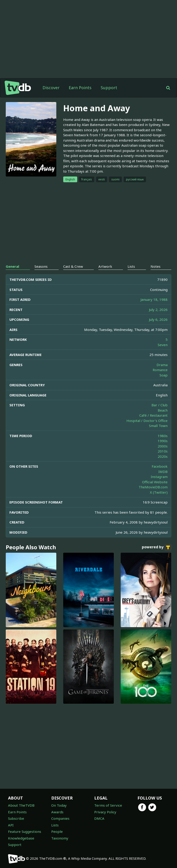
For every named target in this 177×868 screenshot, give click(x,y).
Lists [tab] (131, 266)
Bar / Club (160, 405)
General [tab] (12, 266)
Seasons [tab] (41, 266)
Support (109, 88)
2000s (163, 446)
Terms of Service (108, 805)
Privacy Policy (105, 812)
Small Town (158, 426)
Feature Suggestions (25, 831)
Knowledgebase (21, 838)
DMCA (99, 818)
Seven (163, 345)
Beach (163, 410)
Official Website (155, 482)
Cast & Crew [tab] (73, 266)
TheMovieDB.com (153, 487)
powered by (157, 547)
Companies (60, 818)
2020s (163, 456)
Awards (57, 812)
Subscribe (16, 818)
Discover (51, 88)
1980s (163, 436)
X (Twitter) (159, 492)
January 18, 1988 (154, 299)
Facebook (160, 466)
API (11, 825)
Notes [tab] (156, 266)
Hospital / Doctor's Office (147, 421)
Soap (164, 375)
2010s (163, 451)
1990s (163, 441)
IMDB (163, 472)
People (57, 831)
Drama (162, 365)
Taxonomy (60, 838)
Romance (160, 370)
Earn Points (80, 88)
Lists (55, 825)
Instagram (159, 477)
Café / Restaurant (153, 415)
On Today (59, 805)
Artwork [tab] (105, 266)
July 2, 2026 (158, 310)
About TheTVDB (21, 805)
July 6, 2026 (158, 319)
